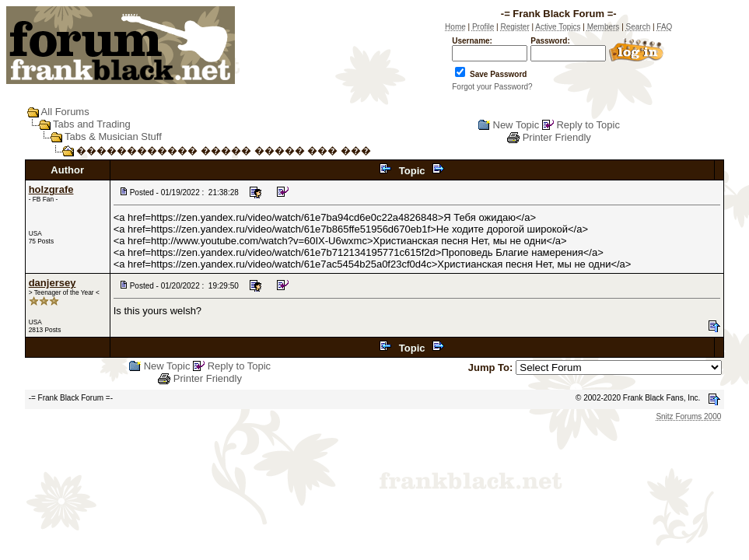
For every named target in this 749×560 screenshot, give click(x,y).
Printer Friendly (557, 137)
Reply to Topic (588, 125)
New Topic (516, 125)
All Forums (65, 112)
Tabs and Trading (92, 124)
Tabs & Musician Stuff (113, 136)
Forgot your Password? (492, 87)
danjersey (52, 283)
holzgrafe (51, 189)
